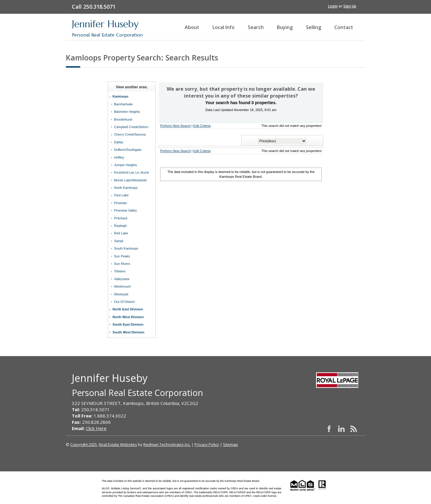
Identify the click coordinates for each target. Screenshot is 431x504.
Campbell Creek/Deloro (131, 127)
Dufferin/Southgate (128, 150)
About (192, 27)
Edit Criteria (202, 126)
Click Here (96, 428)
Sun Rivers (122, 264)
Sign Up (350, 6)
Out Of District (124, 302)
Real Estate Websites (118, 444)
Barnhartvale (123, 104)
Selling (314, 27)
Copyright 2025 (84, 444)
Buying (285, 27)
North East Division (128, 309)
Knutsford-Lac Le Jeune (132, 172)
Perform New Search (175, 126)
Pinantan (120, 203)
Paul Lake (121, 195)
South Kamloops (126, 248)
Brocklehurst (123, 119)
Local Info (224, 27)
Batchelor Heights (127, 112)
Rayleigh (120, 226)
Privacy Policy (207, 444)
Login (333, 6)
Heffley (119, 157)
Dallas (119, 142)
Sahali (119, 241)
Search (256, 27)
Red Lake (121, 233)
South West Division (128, 332)
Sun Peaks (122, 256)
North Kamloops (126, 188)
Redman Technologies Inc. (167, 444)
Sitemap (230, 444)
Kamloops (120, 96)
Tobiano (120, 271)
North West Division (128, 317)
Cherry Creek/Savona (130, 134)
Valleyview (122, 279)
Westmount (122, 286)
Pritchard (121, 218)
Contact (344, 27)
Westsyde (121, 294)
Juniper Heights (125, 165)
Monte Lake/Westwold (130, 180)
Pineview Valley (125, 210)
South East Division (128, 324)
